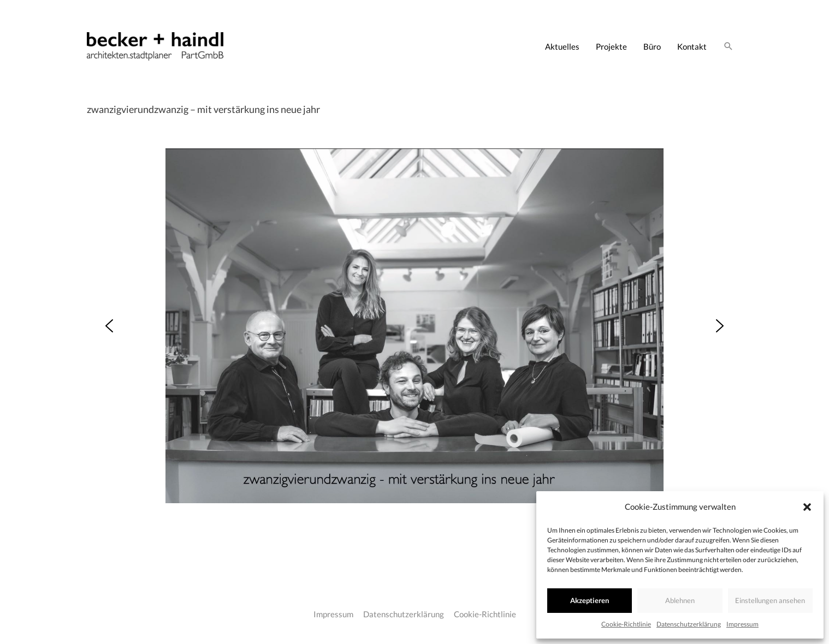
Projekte (611, 46)
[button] (807, 507)
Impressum (742, 624)
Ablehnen (680, 600)
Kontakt (692, 46)
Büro (652, 46)
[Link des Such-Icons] (729, 46)
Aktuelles (562, 46)
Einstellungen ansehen (770, 600)
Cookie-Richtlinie (626, 624)
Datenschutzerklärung (689, 624)
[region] (414, 326)
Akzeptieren (590, 600)
